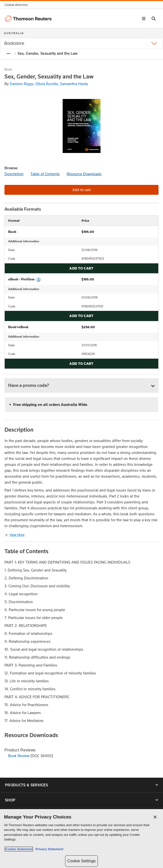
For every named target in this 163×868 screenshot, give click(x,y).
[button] (18, 5)
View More (17, 535)
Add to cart (81, 268)
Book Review (19, 756)
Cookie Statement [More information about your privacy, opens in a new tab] (19, 849)
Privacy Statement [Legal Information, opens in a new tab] (49, 849)
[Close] (155, 817)
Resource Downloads (84, 174)
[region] (81, 839)
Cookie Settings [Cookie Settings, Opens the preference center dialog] (81, 861)
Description (14, 174)
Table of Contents (45, 174)
